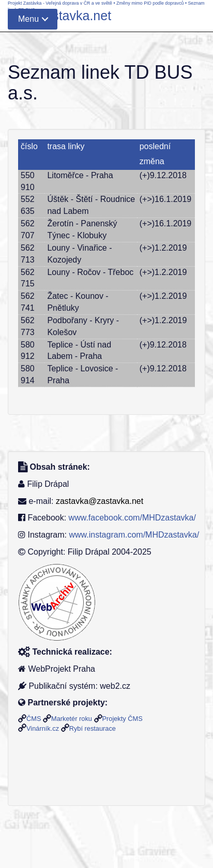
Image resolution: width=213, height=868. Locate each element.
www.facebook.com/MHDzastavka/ (132, 518)
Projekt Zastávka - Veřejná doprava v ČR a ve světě (60, 3)
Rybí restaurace (93, 728)
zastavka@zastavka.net (100, 501)
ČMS (34, 719)
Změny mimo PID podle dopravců (150, 3)
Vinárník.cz (43, 728)
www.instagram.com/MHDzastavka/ (134, 535)
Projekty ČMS (123, 719)
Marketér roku (72, 719)
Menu (28, 19)
